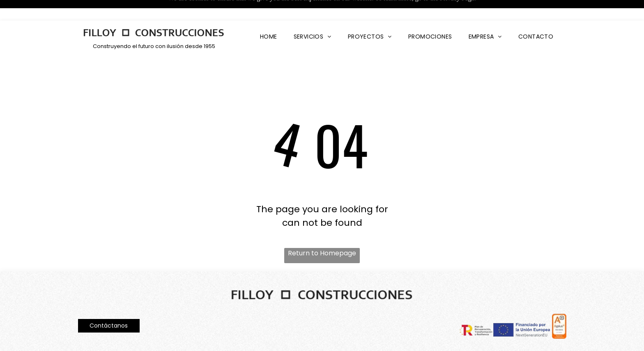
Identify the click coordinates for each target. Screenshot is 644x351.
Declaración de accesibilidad (524, 338)
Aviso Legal (91, 339)
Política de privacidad (137, 339)
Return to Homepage (322, 233)
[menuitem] (269, 16)
